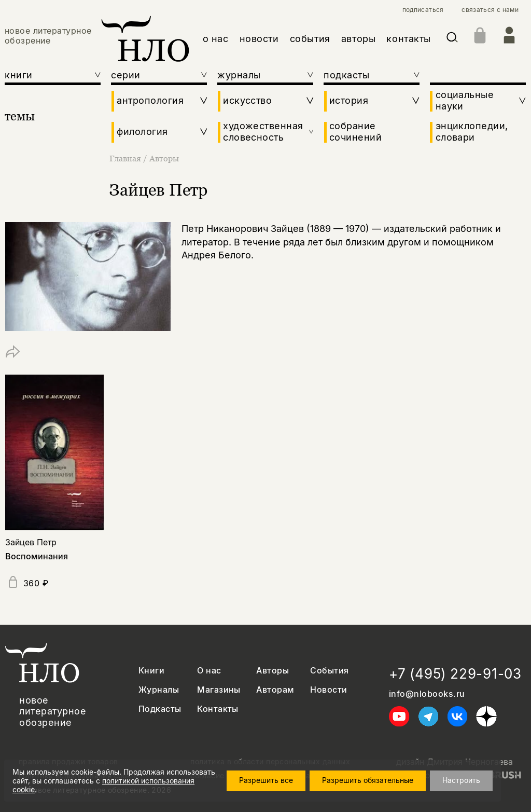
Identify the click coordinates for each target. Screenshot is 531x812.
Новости (329, 690)
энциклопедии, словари (472, 132)
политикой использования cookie (160, 788)
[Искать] (452, 39)
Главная (126, 158)
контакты (408, 39)
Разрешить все (275, 783)
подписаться (423, 10)
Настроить (471, 783)
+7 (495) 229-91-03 (455, 674)
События (329, 671)
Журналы (159, 690)
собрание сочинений (355, 132)
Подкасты (160, 709)
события (310, 39)
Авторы (164, 158)
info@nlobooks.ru (427, 694)
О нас (209, 671)
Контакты (218, 709)
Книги (151, 671)
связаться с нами (490, 10)
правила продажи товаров (68, 762)
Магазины (219, 690)
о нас (216, 39)
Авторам (275, 690)
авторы (358, 39)
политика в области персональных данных (270, 762)
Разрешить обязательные (377, 783)
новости (259, 39)
